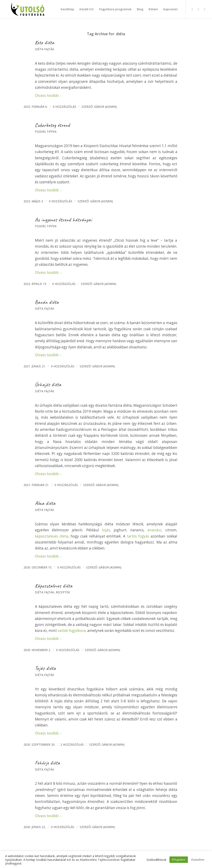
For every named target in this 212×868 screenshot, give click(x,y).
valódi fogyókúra (72, 631)
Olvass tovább (48, 95)
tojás (106, 530)
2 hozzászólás (72, 744)
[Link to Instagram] (198, 9)
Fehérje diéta (47, 763)
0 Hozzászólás (65, 107)
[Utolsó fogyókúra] (28, 9)
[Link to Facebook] (192, 9)
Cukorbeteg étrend (52, 125)
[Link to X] (205, 9)
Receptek (63, 592)
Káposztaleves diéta (54, 586)
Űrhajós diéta (48, 385)
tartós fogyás (138, 536)
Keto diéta (45, 43)
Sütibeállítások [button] (156, 860)
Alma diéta (45, 503)
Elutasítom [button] (198, 860)
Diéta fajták (44, 49)
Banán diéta (47, 302)
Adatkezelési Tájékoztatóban (100, 860)
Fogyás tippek (46, 132)
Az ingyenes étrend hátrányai (63, 220)
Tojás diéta (45, 668)
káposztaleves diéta (52, 536)
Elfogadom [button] (179, 860)
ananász (154, 530)
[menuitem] (67, 9)
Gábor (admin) (105, 107)
